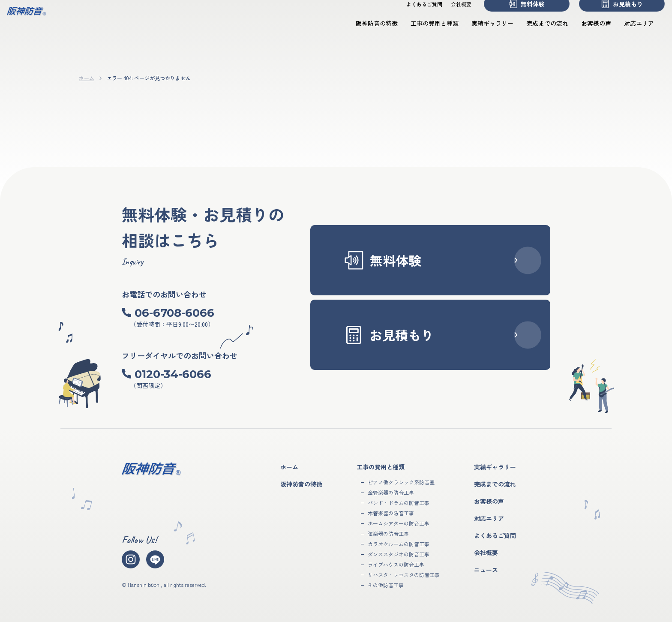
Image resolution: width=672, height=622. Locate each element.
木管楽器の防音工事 (391, 513)
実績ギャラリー (478, 36)
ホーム (87, 78)
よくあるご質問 (410, 17)
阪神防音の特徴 (363, 36)
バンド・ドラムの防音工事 (399, 503)
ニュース (486, 570)
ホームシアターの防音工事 (399, 523)
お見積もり (608, 16)
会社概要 (447, 17)
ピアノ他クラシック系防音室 (401, 482)
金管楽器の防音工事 (391, 492)
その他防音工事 (386, 585)
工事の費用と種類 (420, 36)
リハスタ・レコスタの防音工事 (404, 575)
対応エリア (625, 36)
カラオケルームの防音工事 (399, 544)
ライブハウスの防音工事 (396, 564)
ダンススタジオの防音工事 (399, 554)
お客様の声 (582, 36)
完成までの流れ (533, 36)
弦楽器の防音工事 (388, 533)
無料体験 (513, 16)
